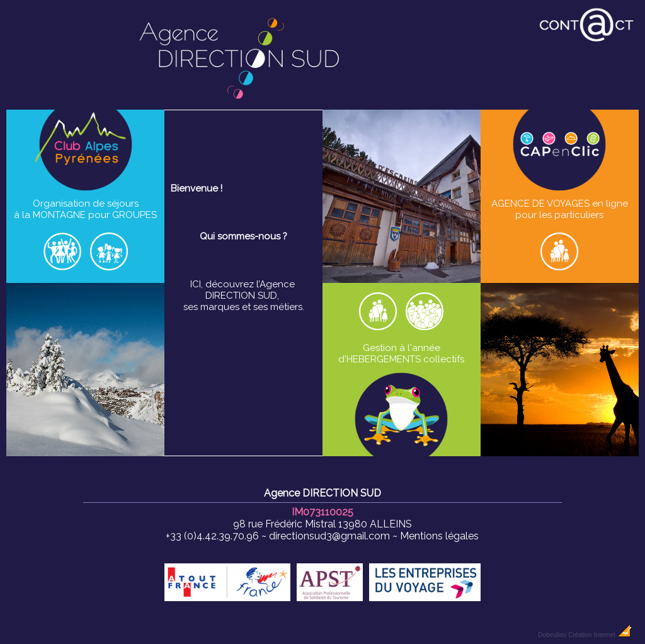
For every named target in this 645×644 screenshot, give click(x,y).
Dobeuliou (552, 635)
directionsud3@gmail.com (329, 536)
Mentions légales (439, 536)
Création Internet (600, 635)
